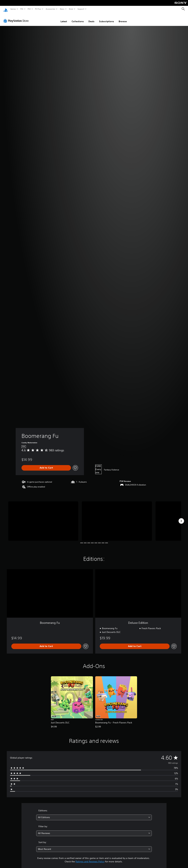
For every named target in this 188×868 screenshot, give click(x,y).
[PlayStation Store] (17, 18)
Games (13, 9)
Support (81, 9)
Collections (78, 18)
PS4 (29, 9)
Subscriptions (107, 18)
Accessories (50, 9)
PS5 (22, 9)
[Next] (181, 518)
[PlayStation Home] (6, 9)
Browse (123, 18)
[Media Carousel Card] (43, 518)
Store (71, 9)
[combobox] (94, 814)
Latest (64, 18)
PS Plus (38, 9)
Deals (91, 18)
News (62, 9)
